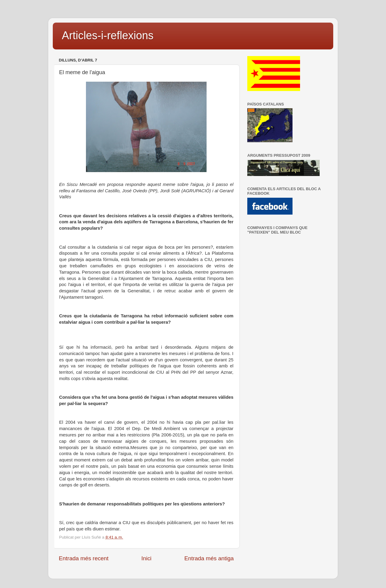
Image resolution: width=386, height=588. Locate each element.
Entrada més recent (84, 558)
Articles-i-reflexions (108, 35)
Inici (147, 558)
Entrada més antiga (209, 558)
